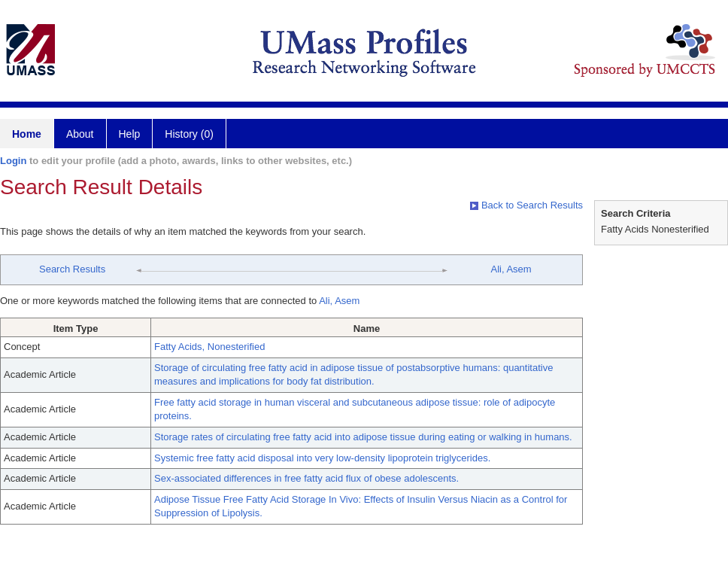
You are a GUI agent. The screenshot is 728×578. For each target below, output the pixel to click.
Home (27, 134)
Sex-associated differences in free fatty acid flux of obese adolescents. (306, 478)
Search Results (72, 269)
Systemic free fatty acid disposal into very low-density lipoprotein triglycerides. (322, 458)
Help (130, 134)
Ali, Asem (511, 269)
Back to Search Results (526, 205)
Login (13, 161)
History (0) (189, 134)
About (80, 134)
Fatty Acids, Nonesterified (209, 347)
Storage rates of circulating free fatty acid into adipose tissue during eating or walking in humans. (363, 437)
